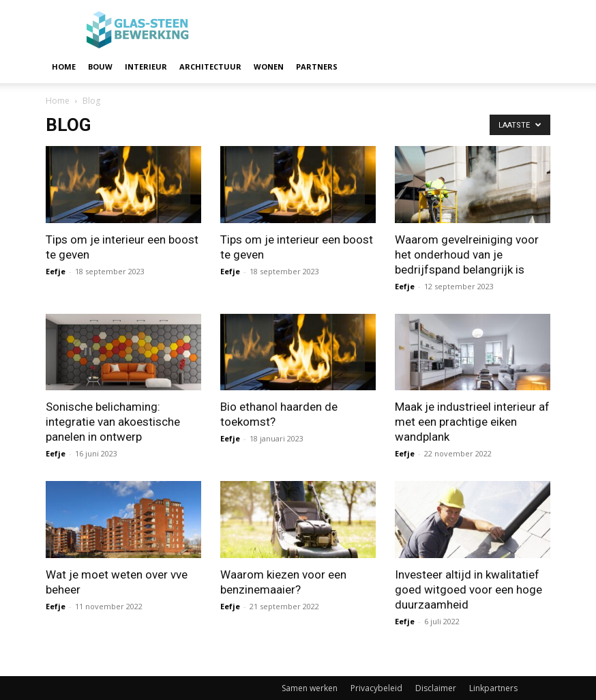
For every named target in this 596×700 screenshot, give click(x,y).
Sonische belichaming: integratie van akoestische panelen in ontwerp (113, 422)
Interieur (146, 67)
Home (64, 67)
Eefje (56, 271)
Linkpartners (493, 688)
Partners (317, 67)
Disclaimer (436, 688)
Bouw (100, 67)
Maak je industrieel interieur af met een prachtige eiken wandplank (472, 422)
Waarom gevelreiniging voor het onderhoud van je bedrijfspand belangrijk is (467, 254)
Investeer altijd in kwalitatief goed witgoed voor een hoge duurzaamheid (468, 589)
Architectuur (210, 67)
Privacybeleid (376, 688)
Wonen (269, 67)
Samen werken (310, 688)
